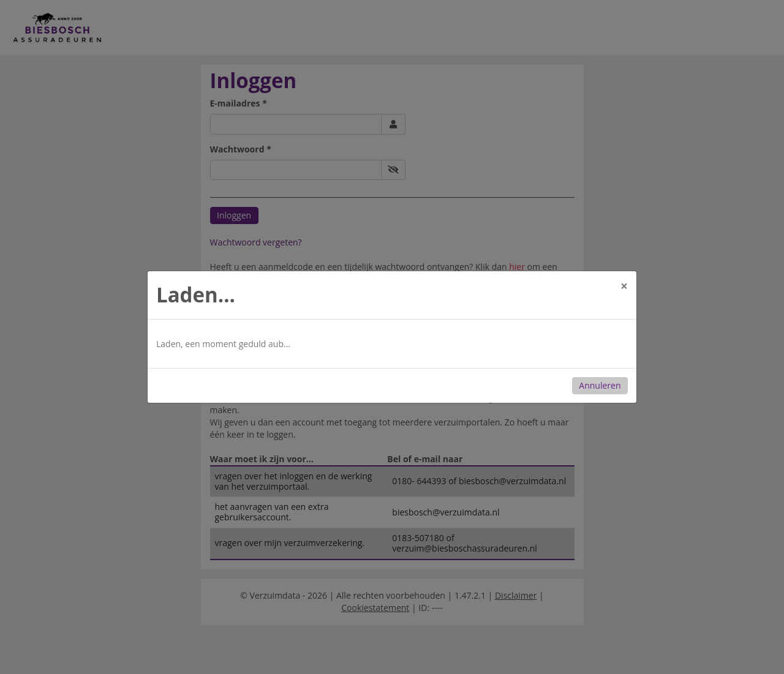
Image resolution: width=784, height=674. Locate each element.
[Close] (624, 286)
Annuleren (600, 385)
